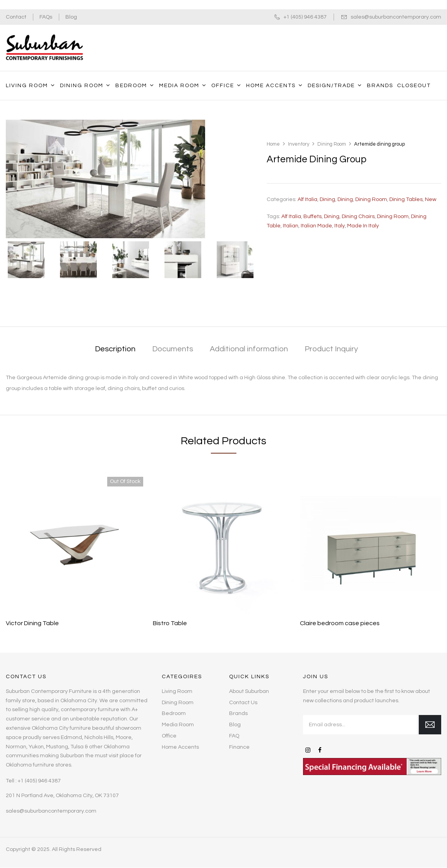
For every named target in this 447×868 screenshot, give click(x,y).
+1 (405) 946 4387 (305, 17)
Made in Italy (363, 226)
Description (115, 349)
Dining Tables (406, 199)
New (431, 199)
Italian (291, 226)
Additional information (249, 349)
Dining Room (332, 144)
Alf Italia (307, 199)
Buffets (313, 217)
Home (273, 144)
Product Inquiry (331, 349)
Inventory (299, 144)
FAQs (46, 17)
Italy (340, 226)
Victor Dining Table (32, 623)
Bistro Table (170, 623)
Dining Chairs (358, 217)
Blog (71, 17)
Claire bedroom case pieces (340, 623)
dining (332, 217)
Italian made (316, 226)
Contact (16, 17)
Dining (327, 199)
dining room (393, 217)
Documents (173, 349)
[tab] (115, 350)
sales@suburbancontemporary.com (396, 17)
